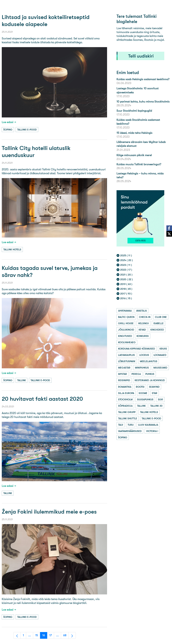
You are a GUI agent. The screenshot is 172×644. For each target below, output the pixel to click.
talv (121, 425)
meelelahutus (149, 361)
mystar (123, 374)
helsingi (143, 323)
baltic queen (126, 317)
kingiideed (157, 330)
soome (143, 393)
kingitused (125, 336)
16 (45, 636)
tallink (21, 380)
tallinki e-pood (27, 130)
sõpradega (125, 406)
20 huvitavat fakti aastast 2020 (42, 399)
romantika (125, 387)
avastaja (141, 311)
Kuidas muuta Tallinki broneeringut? (139, 164)
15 (38, 636)
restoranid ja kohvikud (150, 380)
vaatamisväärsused (130, 431)
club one (161, 317)
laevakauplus (126, 355)
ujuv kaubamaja (148, 425)
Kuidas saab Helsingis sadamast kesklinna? (143, 79)
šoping (8, 130)
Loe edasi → (9, 122)
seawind (154, 387)
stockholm (125, 399)
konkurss (143, 336)
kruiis (163, 349)
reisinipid (124, 380)
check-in (145, 317)
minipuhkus (142, 368)
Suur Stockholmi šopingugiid (134, 111)
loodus (144, 355)
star (155, 393)
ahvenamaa (125, 311)
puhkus (150, 374)
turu (131, 425)
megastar (124, 368)
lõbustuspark (127, 361)
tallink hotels (12, 249)
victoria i (152, 431)
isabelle (158, 323)
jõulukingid (126, 330)
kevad (142, 330)
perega (136, 374)
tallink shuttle (128, 418)
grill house (126, 323)
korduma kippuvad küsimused (137, 349)
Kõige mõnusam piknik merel (134, 155)
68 (66, 636)
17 (52, 636)
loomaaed (160, 355)
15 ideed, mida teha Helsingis (134, 133)
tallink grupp (127, 412)
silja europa (126, 393)
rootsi (140, 387)
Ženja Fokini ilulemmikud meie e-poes (49, 512)
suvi (161, 399)
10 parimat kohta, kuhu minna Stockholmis (143, 102)
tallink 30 (156, 406)
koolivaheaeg (127, 342)
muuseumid (160, 368)
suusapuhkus (145, 399)
